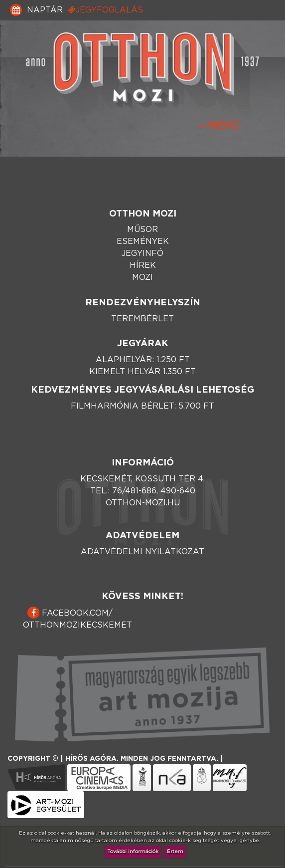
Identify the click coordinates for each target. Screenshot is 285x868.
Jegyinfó (142, 253)
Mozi (142, 277)
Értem (175, 852)
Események (143, 241)
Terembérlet (142, 319)
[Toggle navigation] (219, 126)
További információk (133, 852)
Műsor (142, 229)
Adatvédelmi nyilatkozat (142, 552)
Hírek (143, 265)
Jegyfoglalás (105, 10)
